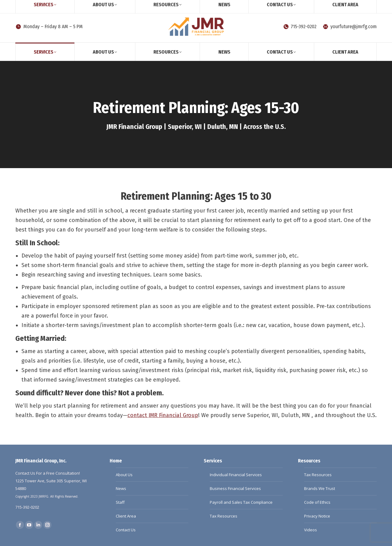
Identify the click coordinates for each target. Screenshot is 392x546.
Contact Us (126, 530)
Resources (309, 461)
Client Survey (66, 6)
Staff (120, 502)
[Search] (31, 6)
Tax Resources (224, 516)
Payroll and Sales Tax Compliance (241, 502)
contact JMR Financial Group (163, 415)
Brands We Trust (320, 488)
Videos (311, 530)
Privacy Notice (317, 516)
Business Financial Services (235, 488)
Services (213, 461)
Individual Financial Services (236, 475)
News (121, 488)
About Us (124, 475)
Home (116, 461)
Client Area (126, 516)
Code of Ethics (317, 502)
